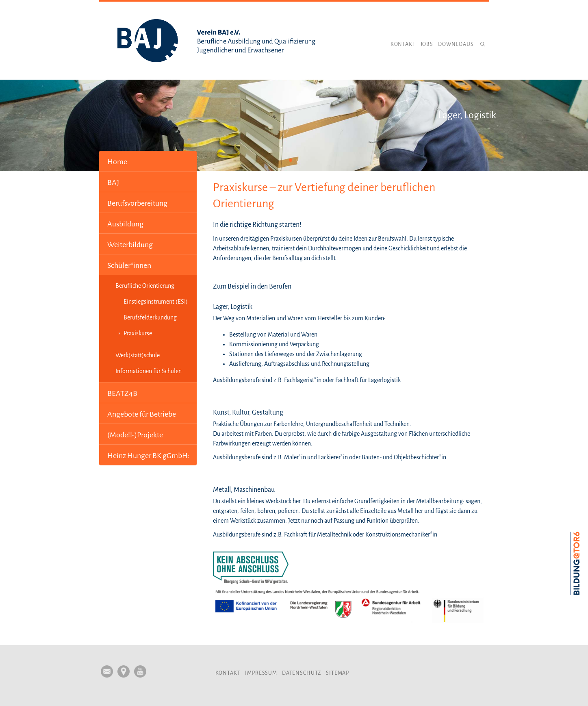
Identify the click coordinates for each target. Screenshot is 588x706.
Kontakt (403, 44)
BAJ (113, 182)
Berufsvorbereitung (137, 203)
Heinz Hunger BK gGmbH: (149, 456)
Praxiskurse (138, 333)
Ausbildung (125, 224)
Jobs (427, 44)
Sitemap (337, 673)
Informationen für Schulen (149, 371)
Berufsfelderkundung (150, 317)
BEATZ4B (122, 393)
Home (117, 162)
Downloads (456, 44)
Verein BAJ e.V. (217, 41)
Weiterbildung (130, 245)
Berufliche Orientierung (145, 286)
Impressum (261, 673)
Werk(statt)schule (138, 355)
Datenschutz (302, 673)
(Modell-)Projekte (135, 435)
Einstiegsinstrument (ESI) (156, 302)
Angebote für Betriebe (142, 414)
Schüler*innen (129, 265)
